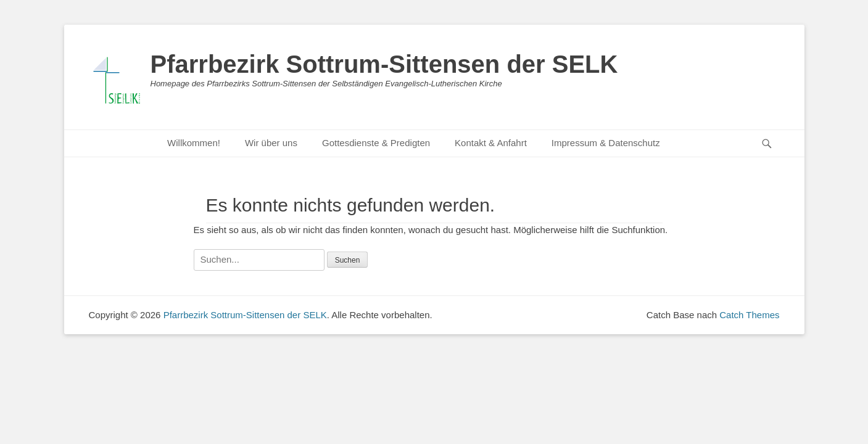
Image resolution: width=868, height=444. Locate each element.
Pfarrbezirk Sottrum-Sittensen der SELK (384, 64)
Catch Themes (749, 315)
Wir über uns (271, 143)
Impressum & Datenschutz (606, 143)
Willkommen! (194, 143)
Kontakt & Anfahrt (491, 143)
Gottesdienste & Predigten (376, 143)
